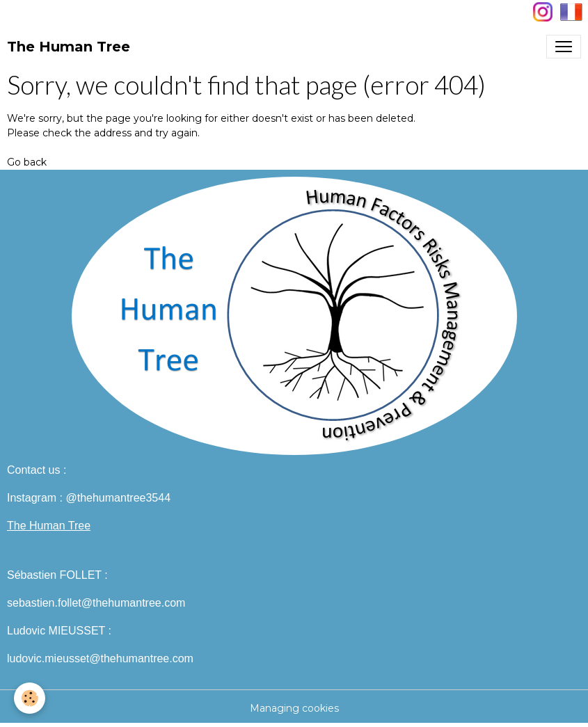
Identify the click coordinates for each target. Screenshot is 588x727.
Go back (27, 162)
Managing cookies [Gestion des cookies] (294, 708)
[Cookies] (30, 698)
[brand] (69, 47)
